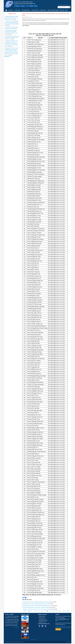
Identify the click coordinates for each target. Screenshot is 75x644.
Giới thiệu (11, 10)
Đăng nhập (61, 5)
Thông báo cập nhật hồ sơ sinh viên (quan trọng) (11, 28)
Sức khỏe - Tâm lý (64, 10)
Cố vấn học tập (35, 10)
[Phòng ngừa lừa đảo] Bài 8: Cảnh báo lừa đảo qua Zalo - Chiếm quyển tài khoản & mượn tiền (11, 32)
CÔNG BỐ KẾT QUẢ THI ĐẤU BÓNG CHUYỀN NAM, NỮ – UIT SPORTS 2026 (11, 18)
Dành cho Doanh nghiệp (53, 10)
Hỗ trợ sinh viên (26, 10)
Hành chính (18, 10)
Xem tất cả (7, 57)
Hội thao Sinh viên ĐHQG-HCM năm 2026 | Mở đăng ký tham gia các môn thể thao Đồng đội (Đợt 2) (12, 22)
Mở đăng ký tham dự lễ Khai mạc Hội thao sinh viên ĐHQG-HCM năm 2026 (12, 38)
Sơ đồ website (67, 5)
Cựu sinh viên (43, 10)
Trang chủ (7, 10)
